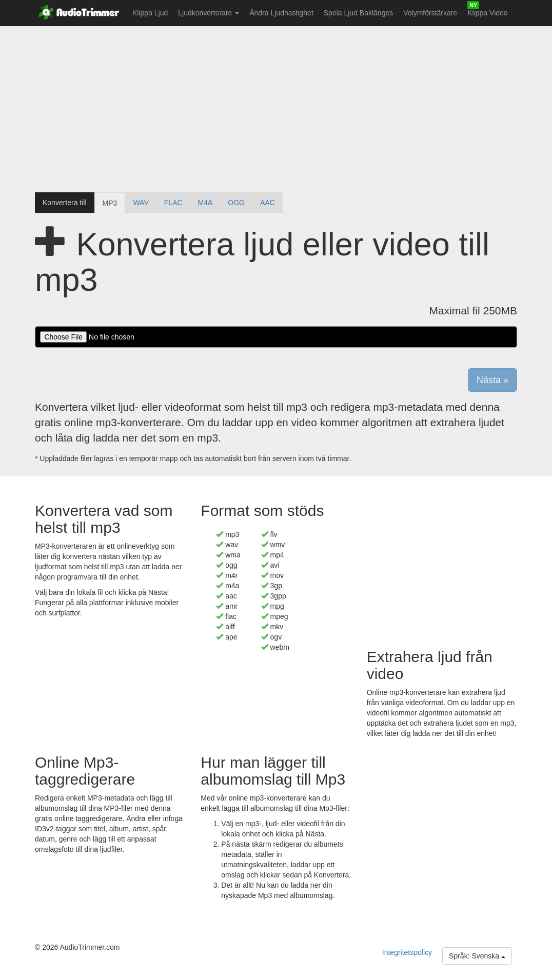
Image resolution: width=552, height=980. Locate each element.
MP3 (110, 203)
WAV (141, 203)
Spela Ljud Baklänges (358, 13)
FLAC (173, 203)
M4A (205, 203)
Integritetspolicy (407, 952)
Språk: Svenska (477, 956)
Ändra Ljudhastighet (281, 13)
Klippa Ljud (150, 13)
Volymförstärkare (430, 13)
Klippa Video (487, 13)
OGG (236, 203)
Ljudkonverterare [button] (209, 13)
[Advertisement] (276, 110)
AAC (268, 203)
